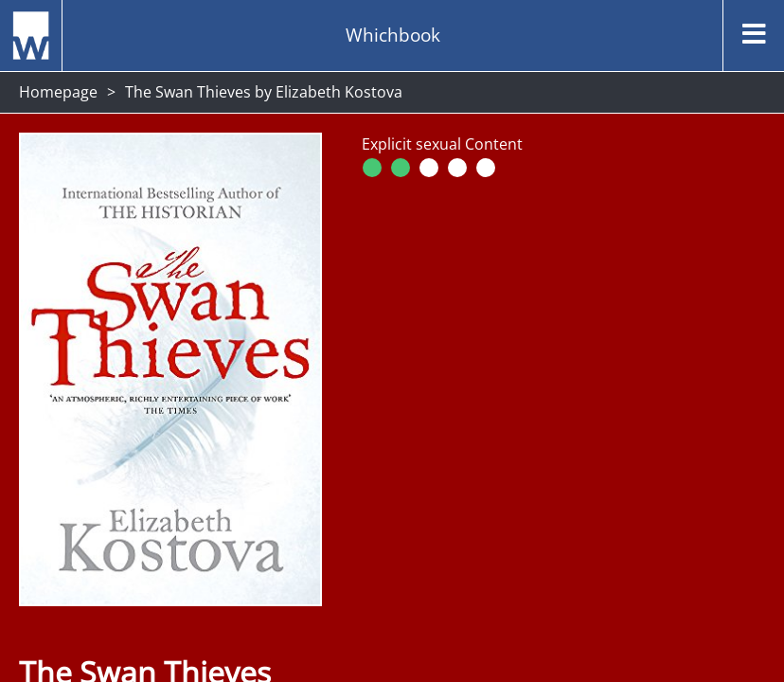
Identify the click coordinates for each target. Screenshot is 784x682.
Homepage (58, 92)
